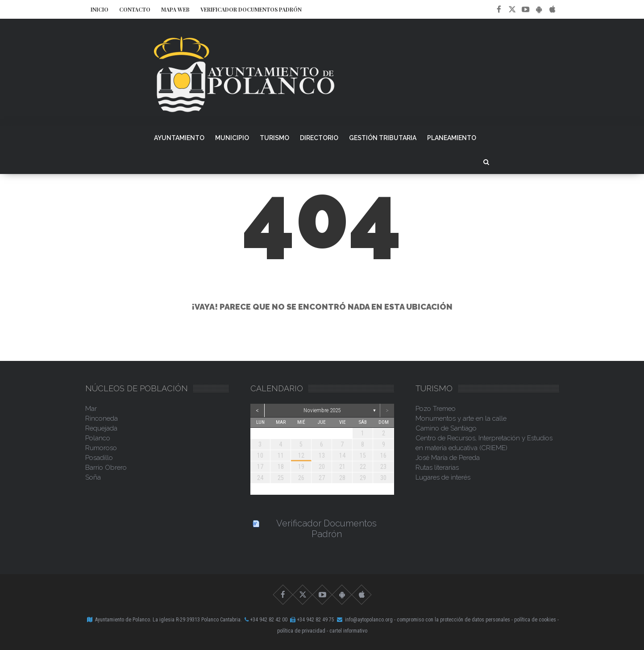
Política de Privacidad (301, 631)
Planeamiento (452, 138)
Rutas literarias (437, 468)
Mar (91, 409)
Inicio (100, 9)
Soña (93, 477)
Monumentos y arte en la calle (461, 418)
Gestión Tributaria (383, 138)
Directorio (319, 138)
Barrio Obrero (106, 468)
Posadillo (99, 458)
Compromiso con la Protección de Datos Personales (453, 620)
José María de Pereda (448, 458)
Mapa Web (175, 9)
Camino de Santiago (446, 428)
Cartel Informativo (348, 631)
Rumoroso (101, 448)
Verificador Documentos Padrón (251, 9)
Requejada (101, 428)
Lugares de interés (443, 477)
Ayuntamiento (179, 138)
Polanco (98, 438)
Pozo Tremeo (436, 409)
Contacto (135, 9)
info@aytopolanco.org (369, 620)
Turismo (274, 138)
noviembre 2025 (322, 410)
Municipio (232, 138)
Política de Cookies (535, 620)
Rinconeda (102, 418)
